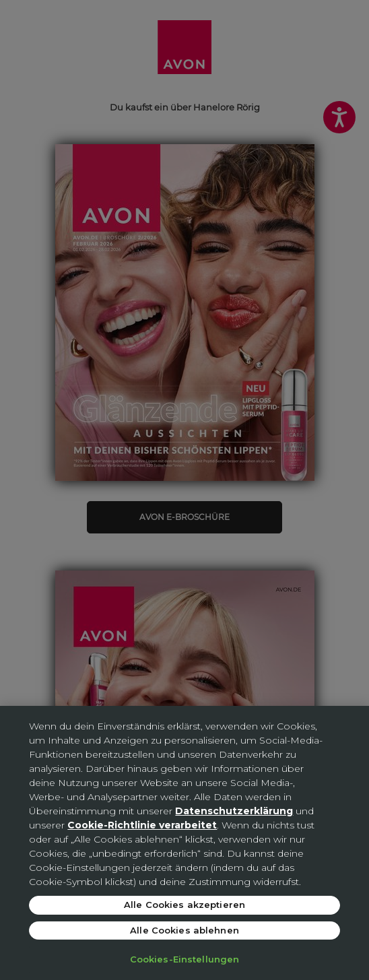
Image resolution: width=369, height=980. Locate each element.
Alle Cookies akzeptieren (184, 905)
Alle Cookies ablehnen (184, 930)
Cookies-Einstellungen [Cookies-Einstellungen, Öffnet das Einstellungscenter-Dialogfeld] (185, 959)
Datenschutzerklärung (234, 811)
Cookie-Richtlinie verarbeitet (142, 825)
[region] (184, 843)
